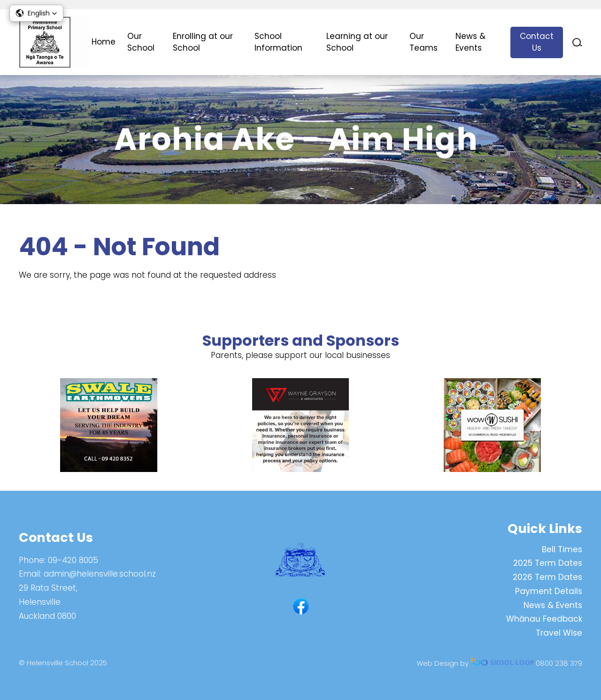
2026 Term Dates (547, 577)
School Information (278, 42)
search (577, 42)
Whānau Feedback (544, 619)
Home (104, 42)
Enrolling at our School (203, 42)
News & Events (470, 42)
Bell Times (562, 549)
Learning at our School (357, 42)
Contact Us (537, 42)
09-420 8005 (73, 560)
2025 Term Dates (548, 563)
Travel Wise (559, 633)
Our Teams (424, 42)
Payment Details (549, 591)
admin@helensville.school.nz (100, 574)
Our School (141, 42)
